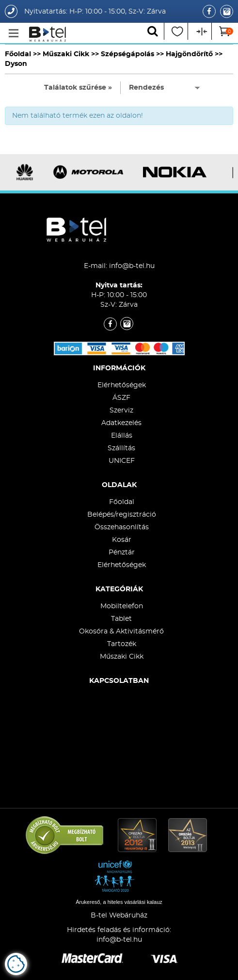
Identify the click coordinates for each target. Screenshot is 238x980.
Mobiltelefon (122, 606)
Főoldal (18, 54)
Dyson (16, 64)
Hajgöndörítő (189, 54)
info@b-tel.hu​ (119, 940)
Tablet (121, 619)
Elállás (122, 436)
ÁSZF (121, 398)
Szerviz (121, 411)
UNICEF (122, 461)
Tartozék (122, 644)
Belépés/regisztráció (122, 515)
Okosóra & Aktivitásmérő (121, 632)
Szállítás (121, 448)
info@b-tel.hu (132, 266)
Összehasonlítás (122, 527)
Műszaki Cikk (66, 54)
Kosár (122, 540)
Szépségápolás (127, 54)
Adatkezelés (121, 423)
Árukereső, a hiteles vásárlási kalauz (119, 902)
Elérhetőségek (122, 385)
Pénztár (122, 553)
